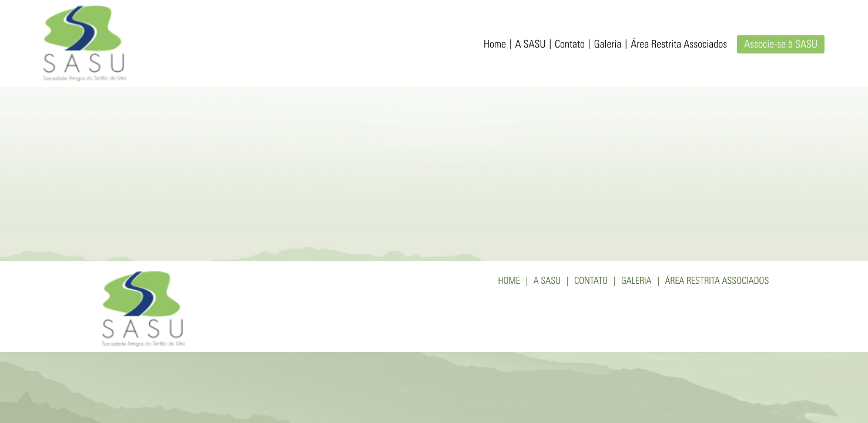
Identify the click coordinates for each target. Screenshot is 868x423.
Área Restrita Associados (679, 45)
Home (495, 45)
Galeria (608, 45)
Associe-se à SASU (781, 45)
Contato (570, 45)
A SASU (530, 45)
